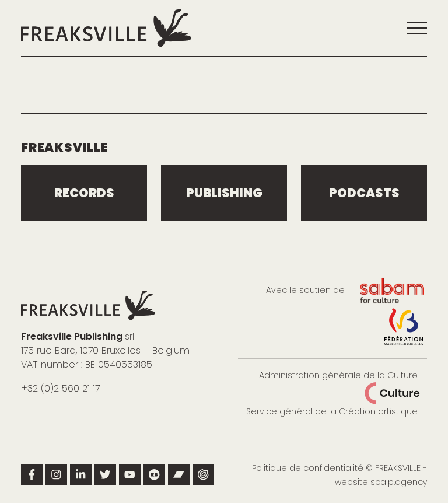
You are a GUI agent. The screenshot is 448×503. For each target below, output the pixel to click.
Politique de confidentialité (308, 468)
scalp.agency (399, 482)
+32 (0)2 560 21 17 (60, 388)
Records (84, 193)
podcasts (364, 193)
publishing (224, 193)
